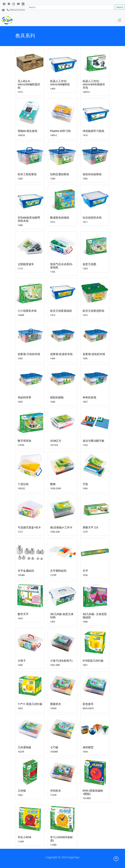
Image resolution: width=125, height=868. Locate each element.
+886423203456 (16, 10)
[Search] (70, 7)
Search (120, 7)
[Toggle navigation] (120, 20)
